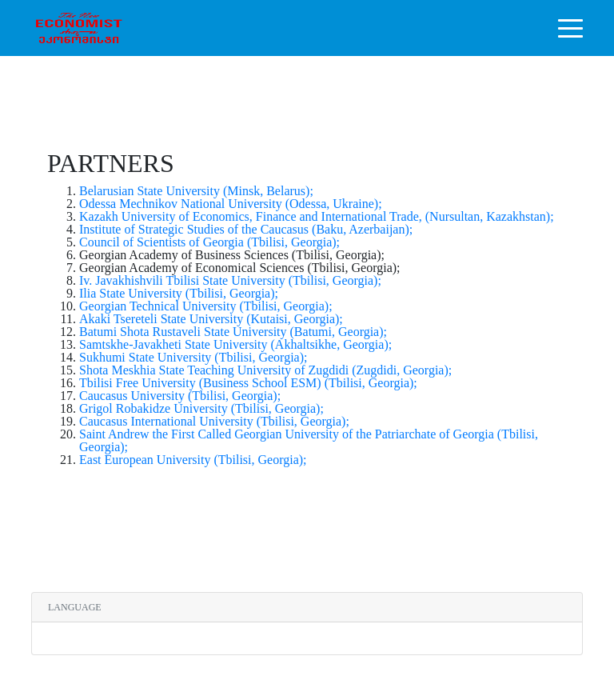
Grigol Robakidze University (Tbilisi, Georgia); (201, 408)
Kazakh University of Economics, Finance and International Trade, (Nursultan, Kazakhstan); (317, 216)
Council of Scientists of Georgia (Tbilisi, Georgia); (209, 242)
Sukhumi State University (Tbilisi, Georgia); (193, 357)
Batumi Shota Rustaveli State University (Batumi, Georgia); (233, 332)
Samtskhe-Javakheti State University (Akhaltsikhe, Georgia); (235, 344)
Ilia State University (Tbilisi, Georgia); (179, 293)
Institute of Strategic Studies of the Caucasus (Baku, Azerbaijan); (246, 229)
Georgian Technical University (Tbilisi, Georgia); (206, 306)
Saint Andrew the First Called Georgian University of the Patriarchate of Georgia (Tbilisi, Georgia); (309, 440)
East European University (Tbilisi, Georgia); (193, 460)
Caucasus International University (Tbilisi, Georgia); (214, 421)
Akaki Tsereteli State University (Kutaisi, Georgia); (211, 319)
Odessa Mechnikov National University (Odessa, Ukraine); (231, 204)
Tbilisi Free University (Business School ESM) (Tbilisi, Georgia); (248, 383)
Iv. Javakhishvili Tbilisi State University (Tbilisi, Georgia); (230, 280)
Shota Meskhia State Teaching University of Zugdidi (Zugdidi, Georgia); (265, 370)
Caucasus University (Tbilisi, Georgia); (180, 396)
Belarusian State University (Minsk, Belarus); (196, 191)
